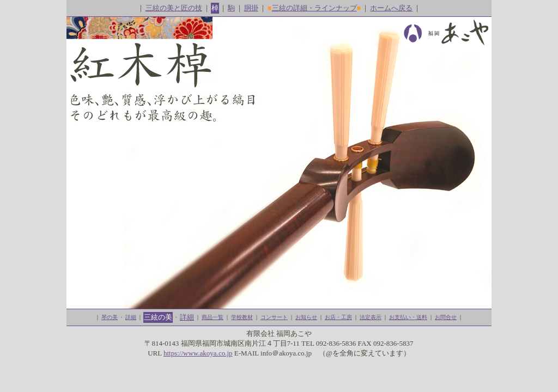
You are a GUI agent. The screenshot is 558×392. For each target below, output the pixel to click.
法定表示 (371, 317)
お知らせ (306, 317)
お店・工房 (338, 317)
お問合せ (446, 317)
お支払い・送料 (408, 317)
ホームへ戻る (391, 8)
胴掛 (251, 8)
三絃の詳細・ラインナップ (314, 8)
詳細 (131, 317)
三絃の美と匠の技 (174, 8)
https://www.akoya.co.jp (198, 353)
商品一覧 (213, 317)
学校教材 (242, 317)
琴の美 (110, 317)
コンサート (274, 317)
